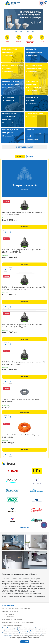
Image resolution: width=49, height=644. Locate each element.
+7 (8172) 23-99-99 (8, 614)
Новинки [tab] (30, 157)
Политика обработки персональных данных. (25, 638)
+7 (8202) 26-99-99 (8, 616)
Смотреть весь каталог (24, 147)
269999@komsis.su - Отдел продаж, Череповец (18, 622)
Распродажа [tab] (20, 156)
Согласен (25, 642)
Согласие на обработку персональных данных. (29, 636)
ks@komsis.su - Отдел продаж (12, 619)
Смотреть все (25, 412)
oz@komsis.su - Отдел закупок (12, 625)
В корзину (24, 227)
